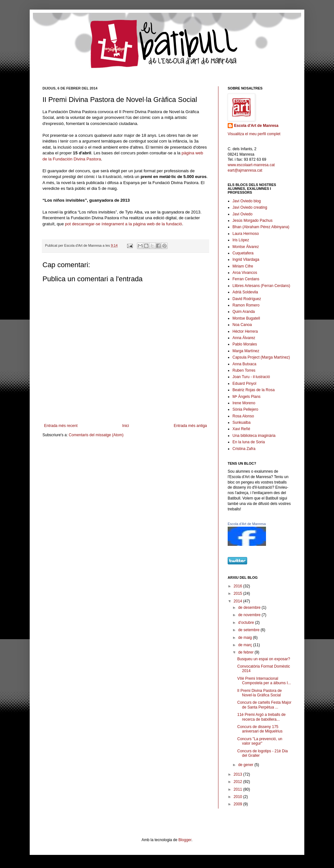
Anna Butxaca (244, 364)
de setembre (249, 630)
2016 (239, 586)
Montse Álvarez (246, 247)
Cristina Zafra (244, 449)
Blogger (185, 840)
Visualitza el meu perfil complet (254, 134)
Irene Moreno (244, 403)
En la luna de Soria (249, 442)
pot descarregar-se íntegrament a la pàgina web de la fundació (123, 224)
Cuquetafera (243, 253)
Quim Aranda (244, 312)
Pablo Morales (245, 344)
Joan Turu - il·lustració (251, 377)
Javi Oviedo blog (247, 201)
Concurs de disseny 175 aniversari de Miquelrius (260, 729)
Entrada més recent (61, 426)
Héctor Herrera (245, 331)
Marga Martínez (246, 351)
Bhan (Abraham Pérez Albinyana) (261, 227)
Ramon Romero (246, 305)
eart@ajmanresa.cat (245, 170)
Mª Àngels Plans (247, 397)
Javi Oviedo (243, 214)
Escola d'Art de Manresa (256, 126)
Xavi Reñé (241, 429)
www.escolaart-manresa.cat (251, 165)
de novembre (250, 615)
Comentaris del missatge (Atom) (96, 435)
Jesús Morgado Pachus (252, 221)
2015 (239, 593)
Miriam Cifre (243, 266)
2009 (239, 804)
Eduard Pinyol (244, 384)
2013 (239, 774)
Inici (126, 426)
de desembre (250, 608)
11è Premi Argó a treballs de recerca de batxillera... (261, 717)
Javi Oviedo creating (250, 207)
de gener (246, 765)
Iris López (241, 240)
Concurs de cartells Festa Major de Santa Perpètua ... (264, 705)
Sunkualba (242, 422)
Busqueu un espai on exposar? (264, 659)
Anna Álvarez (244, 338)
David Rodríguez (247, 299)
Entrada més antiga (190, 426)
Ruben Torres (244, 370)
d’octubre (247, 623)
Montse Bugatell (246, 318)
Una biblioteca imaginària (254, 436)
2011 (239, 789)
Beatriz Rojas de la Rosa (254, 390)
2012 (239, 782)
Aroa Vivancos (245, 273)
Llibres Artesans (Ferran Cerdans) (261, 286)
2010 (239, 797)
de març (246, 645)
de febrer (246, 652)
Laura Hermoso (246, 234)
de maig (246, 638)
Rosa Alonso (243, 416)
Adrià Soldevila (245, 292)
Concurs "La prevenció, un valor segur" (260, 741)
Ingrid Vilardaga (246, 260)
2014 (239, 601)
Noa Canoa (242, 325)
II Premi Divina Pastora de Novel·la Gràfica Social (259, 693)
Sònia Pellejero (245, 409)
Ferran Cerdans (246, 279)
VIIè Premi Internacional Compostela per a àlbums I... (264, 681)
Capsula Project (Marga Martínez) (261, 357)
